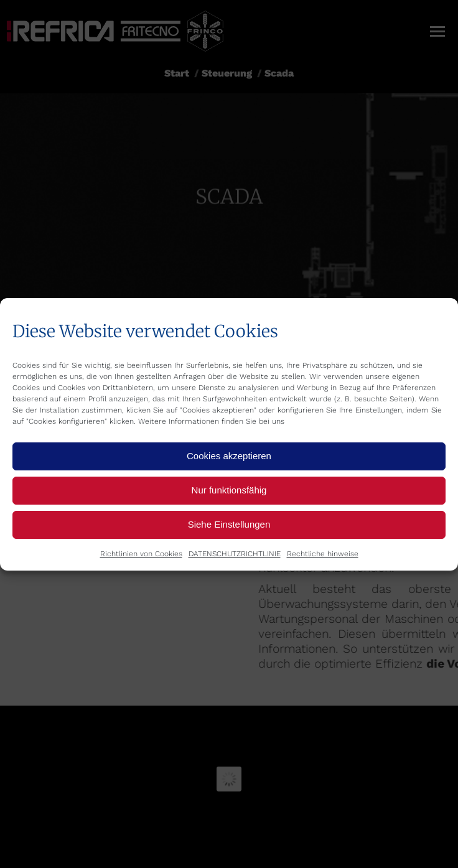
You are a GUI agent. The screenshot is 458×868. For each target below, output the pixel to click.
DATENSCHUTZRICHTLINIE (235, 554)
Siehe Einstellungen (229, 524)
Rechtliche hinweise (323, 554)
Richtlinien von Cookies (141, 554)
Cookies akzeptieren (229, 456)
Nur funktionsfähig (229, 490)
